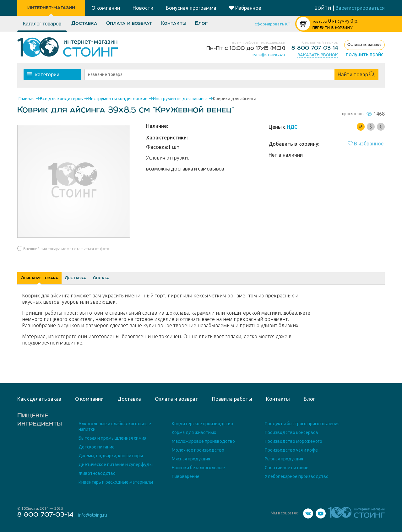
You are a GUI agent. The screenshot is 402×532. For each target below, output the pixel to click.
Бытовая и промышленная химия (112, 438)
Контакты (174, 23)
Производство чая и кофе (291, 450)
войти (323, 8)
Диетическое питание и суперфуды (116, 464)
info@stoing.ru (269, 55)
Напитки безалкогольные (198, 468)
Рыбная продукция (284, 459)
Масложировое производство (203, 441)
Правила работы (232, 399)
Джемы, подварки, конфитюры (111, 456)
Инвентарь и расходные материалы (116, 482)
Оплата (146, 280)
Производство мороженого (293, 441)
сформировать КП (273, 24)
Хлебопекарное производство (297, 476)
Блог (201, 23)
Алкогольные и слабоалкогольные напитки (115, 426)
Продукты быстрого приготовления (302, 424)
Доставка (84, 23)
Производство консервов (291, 432)
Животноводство (97, 473)
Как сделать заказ (39, 399)
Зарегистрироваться (360, 8)
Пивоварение (186, 476)
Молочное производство (198, 450)
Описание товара (49, 280)
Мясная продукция (191, 459)
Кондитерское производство (202, 424)
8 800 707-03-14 (315, 48)
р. (335, 21)
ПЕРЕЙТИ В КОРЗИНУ (333, 28)
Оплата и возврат (129, 23)
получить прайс (365, 54)
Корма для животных (194, 432)
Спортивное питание (287, 468)
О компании (89, 399)
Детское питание (97, 447)
